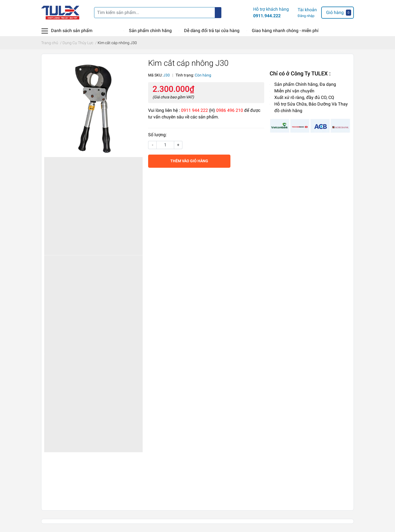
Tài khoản (307, 10)
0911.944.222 (267, 16)
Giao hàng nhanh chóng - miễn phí (285, 31)
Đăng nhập (306, 16)
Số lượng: (157, 135)
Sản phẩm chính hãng (150, 31)
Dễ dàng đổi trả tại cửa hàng (212, 31)
